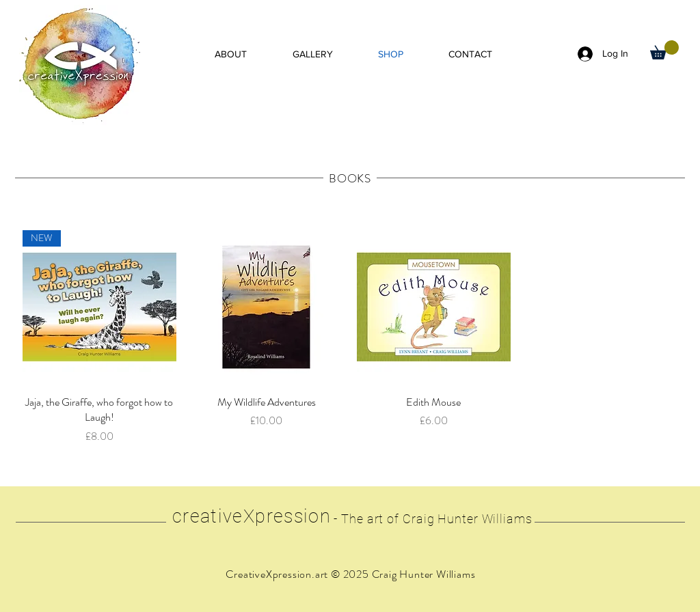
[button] (664, 50)
